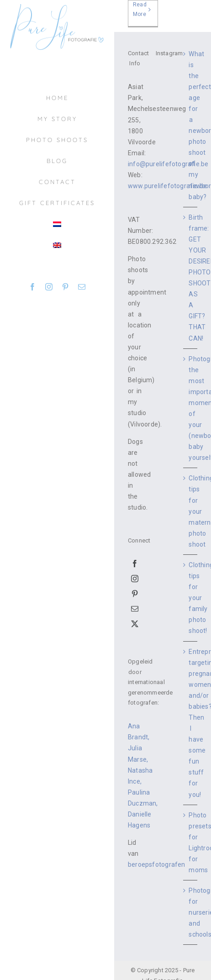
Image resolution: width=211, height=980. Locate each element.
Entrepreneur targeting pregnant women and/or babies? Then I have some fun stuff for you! (191, 723)
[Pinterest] (135, 594)
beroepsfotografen (157, 864)
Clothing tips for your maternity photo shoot (191, 511)
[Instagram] (135, 579)
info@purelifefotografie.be (168, 164)
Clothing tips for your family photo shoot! (191, 598)
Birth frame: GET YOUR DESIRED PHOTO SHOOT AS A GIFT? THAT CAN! (191, 278)
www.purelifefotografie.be (167, 186)
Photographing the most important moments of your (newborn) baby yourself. (191, 408)
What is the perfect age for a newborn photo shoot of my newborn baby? (191, 125)
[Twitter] (135, 624)
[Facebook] (135, 564)
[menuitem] (57, 224)
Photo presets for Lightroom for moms (191, 843)
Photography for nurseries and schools (191, 912)
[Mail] (135, 609)
